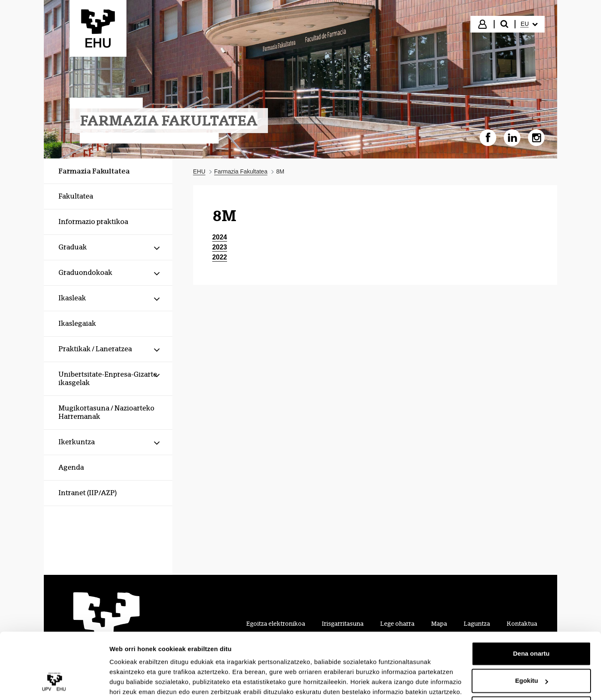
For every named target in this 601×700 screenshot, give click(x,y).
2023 (220, 247)
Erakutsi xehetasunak (142, 684)
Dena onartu (531, 622)
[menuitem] (529, 24)
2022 (220, 257)
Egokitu (532, 649)
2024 (220, 237)
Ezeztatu (532, 677)
